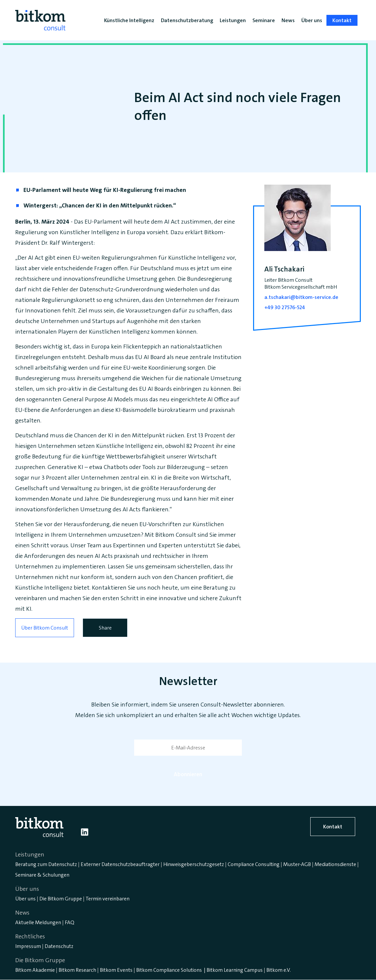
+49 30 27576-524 (285, 307)
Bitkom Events (116, 970)
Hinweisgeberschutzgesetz (194, 864)
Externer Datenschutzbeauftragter (120, 864)
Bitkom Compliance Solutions (169, 970)
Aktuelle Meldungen (38, 922)
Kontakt (333, 827)
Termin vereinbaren (108, 899)
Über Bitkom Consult (45, 628)
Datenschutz (59, 946)
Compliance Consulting (254, 864)
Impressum (28, 946)
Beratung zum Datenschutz (46, 864)
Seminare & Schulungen (42, 875)
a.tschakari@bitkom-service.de (301, 297)
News (288, 20)
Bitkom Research (77, 970)
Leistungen (233, 20)
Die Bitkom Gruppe (61, 899)
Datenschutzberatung (187, 20)
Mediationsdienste (335, 864)
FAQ (70, 922)
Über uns (25, 899)
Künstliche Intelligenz (129, 20)
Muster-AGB (297, 864)
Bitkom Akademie (35, 970)
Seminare (264, 20)
